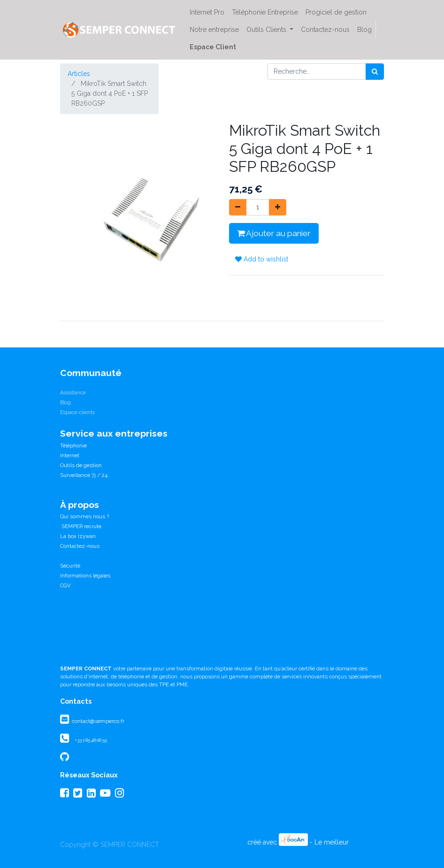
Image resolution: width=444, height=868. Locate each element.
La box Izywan (78, 536)
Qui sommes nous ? (84, 516)
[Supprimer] (238, 207)
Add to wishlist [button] (262, 259)
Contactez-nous (80, 546)
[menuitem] (207, 12)
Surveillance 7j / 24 (84, 475)
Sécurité (70, 566)
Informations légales (85, 576)
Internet (70, 455)
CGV (65, 585)
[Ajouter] (278, 207)
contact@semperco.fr (97, 721)
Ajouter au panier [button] (274, 233)
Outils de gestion (81, 465)
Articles (79, 74)
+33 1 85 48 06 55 (91, 740)
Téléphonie (73, 446)
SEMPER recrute (81, 526)
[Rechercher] (375, 72)
